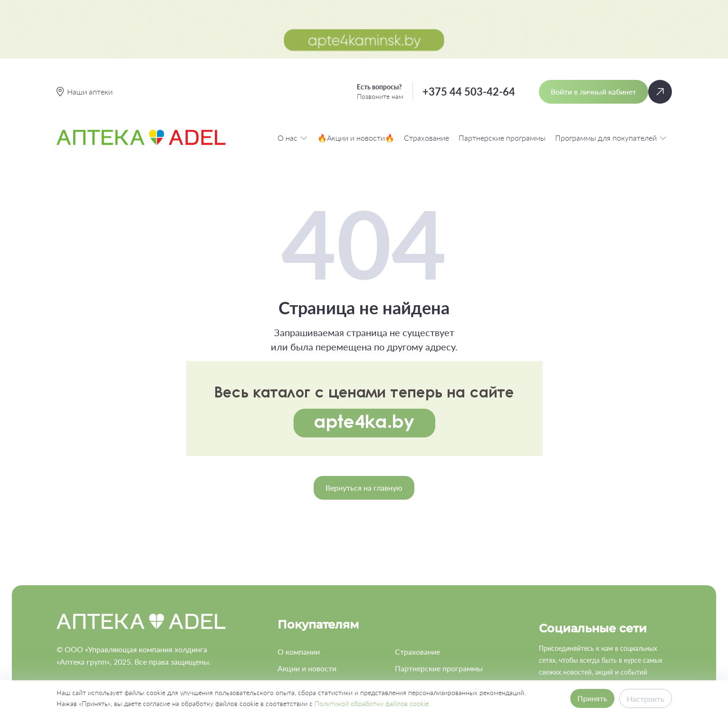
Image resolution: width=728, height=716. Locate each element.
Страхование (426, 79)
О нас (293, 79)
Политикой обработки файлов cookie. (372, 703)
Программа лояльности (319, 627)
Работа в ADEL (421, 627)
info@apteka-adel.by (92, 649)
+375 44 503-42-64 (469, 34)
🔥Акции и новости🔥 (356, 79)
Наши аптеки (300, 644)
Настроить (646, 699)
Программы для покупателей (611, 79)
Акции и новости (307, 610)
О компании (299, 594)
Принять (592, 698)
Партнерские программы (502, 79)
